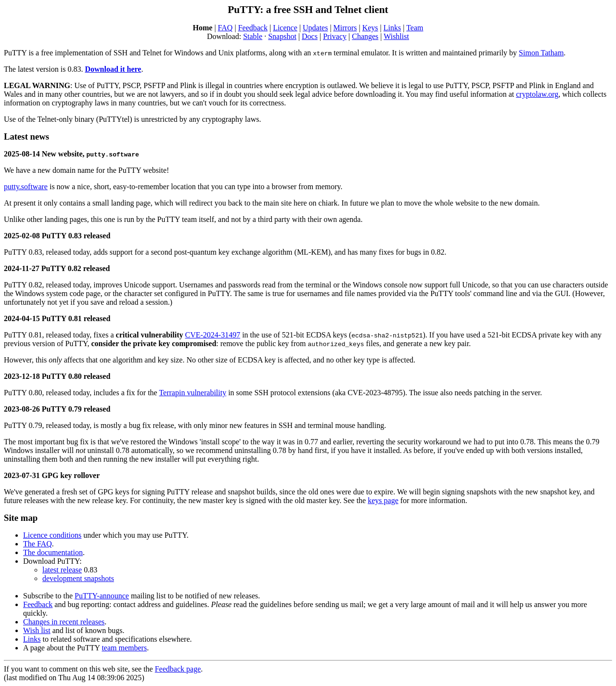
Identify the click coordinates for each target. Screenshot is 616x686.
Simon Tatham (541, 53)
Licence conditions (52, 535)
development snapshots (78, 578)
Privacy (335, 36)
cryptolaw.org (537, 94)
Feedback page (178, 669)
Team (415, 28)
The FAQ (38, 544)
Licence (285, 28)
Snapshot (282, 36)
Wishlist (396, 36)
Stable (253, 36)
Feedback (253, 28)
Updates (315, 28)
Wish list (37, 630)
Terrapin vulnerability (192, 393)
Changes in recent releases (64, 622)
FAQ (225, 28)
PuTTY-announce (102, 596)
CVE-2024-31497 (213, 335)
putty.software (26, 187)
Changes (365, 36)
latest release (62, 570)
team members (124, 648)
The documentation (53, 552)
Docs (310, 36)
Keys (370, 28)
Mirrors (345, 28)
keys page (383, 500)
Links (392, 28)
